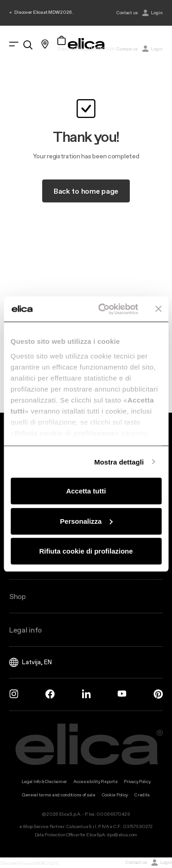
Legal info (25, 630)
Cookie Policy (115, 795)
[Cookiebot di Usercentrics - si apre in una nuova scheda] (103, 309)
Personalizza (86, 521)
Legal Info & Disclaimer (44, 781)
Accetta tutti (86, 491)
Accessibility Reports (95, 781)
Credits (142, 795)
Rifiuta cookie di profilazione (86, 551)
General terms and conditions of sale (59, 795)
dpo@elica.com (122, 835)
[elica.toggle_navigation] (14, 44)
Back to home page (86, 191)
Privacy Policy (137, 781)
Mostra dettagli (119, 462)
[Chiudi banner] (158, 309)
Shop (17, 596)
